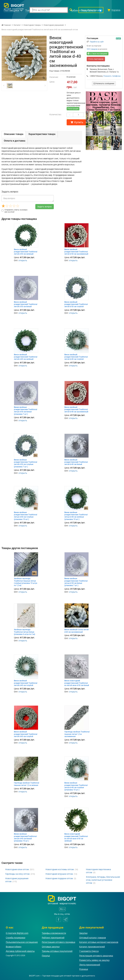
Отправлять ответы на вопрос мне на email (15, 211)
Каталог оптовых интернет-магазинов (99, 942)
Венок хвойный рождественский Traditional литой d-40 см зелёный (26, 357)
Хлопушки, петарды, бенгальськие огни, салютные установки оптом (103, 880)
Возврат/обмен (14, 947)
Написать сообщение (104, 84)
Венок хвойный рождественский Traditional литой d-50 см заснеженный (76, 252)
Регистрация (73, 109)
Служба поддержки (16, 938)
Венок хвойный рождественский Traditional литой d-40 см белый (76, 462)
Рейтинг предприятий (53, 938)
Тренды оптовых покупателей (57, 951)
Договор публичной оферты (20, 951)
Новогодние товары (32, 25)
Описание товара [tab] (14, 134)
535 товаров (92, 49)
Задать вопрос (45, 207)
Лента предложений (90, 965)
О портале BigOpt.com (17, 933)
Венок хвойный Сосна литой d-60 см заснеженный (76, 631)
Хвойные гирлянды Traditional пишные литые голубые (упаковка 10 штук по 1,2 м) (26, 582)
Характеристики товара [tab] (42, 134)
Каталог (17, 25)
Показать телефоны (112, 76)
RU (62, 909)
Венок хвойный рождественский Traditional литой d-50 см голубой (76, 304)
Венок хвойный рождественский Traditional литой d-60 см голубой (26, 734)
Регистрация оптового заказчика (96, 956)
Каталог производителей (92, 947)
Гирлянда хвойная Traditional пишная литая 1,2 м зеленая (27, 784)
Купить (77, 122)
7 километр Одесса (89, 951)
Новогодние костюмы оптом (60, 869)
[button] (89, 121)
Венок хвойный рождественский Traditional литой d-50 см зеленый (26, 252)
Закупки (83, 933)
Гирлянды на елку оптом (17, 874)
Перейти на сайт (97, 42)
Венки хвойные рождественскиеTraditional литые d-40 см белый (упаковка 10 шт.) (25, 837)
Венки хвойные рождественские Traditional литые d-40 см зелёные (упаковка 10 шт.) (76, 516)
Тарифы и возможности (54, 933)
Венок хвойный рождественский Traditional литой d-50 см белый (26, 304)
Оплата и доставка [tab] (15, 141)
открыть (23, 260)
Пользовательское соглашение (22, 942)
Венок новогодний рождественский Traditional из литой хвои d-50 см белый (77, 683)
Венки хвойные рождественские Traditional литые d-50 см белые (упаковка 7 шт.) (26, 411)
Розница (84, 969)
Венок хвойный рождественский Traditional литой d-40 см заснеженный (76, 410)
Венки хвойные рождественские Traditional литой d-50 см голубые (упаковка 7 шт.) (26, 463)
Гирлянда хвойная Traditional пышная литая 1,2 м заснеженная (77, 734)
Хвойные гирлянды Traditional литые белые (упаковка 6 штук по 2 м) (24, 632)
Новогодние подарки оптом (59, 878)
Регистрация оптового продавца (58, 942)
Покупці (46, 956)
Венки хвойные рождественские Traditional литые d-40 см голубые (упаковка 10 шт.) (26, 516)
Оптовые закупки (51, 947)
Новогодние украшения (54, 25)
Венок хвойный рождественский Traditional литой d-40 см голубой (76, 357)
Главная (6, 25)
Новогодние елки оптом (17, 869)
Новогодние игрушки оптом (59, 874)
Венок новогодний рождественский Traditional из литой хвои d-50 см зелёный (76, 837)
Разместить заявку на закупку (94, 960)
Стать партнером (96, 59)
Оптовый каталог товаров (92, 938)
